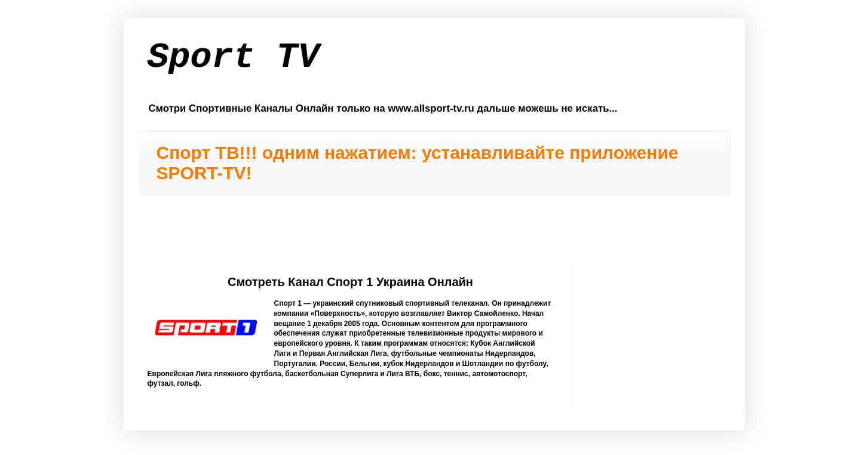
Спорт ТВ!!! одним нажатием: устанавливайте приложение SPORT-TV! (418, 163)
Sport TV (234, 57)
